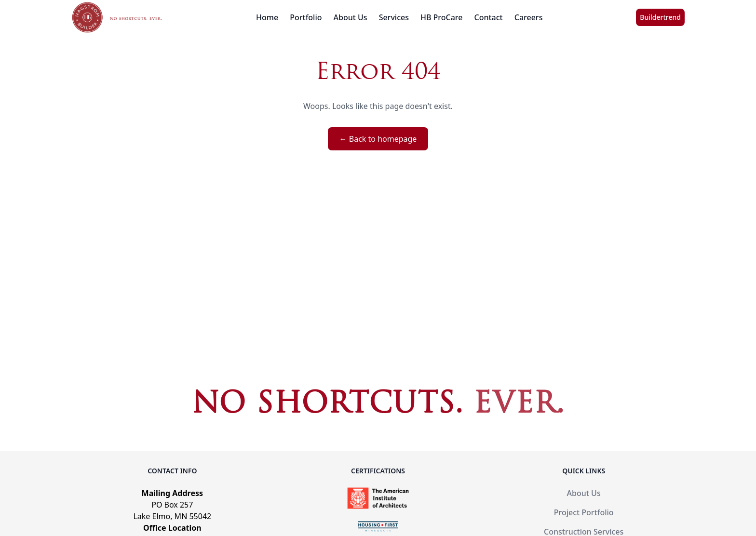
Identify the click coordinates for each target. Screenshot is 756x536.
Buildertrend (660, 17)
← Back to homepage (378, 139)
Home (267, 17)
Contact (489, 17)
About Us (351, 17)
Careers (529, 17)
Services (394, 17)
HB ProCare (442, 17)
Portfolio (306, 17)
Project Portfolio (584, 512)
